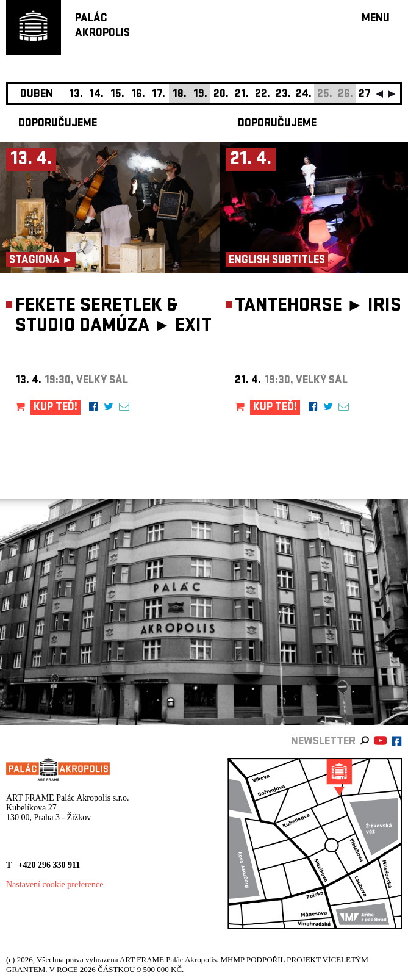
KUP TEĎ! (55, 408)
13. (76, 95)
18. (180, 95)
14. (96, 95)
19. (200, 95)
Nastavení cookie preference (55, 885)
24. (304, 95)
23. (283, 95)
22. (263, 95)
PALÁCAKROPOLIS (102, 27)
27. (366, 95)
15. (117, 95)
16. (138, 95)
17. (159, 95)
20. (221, 95)
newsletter (323, 742)
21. (242, 95)
